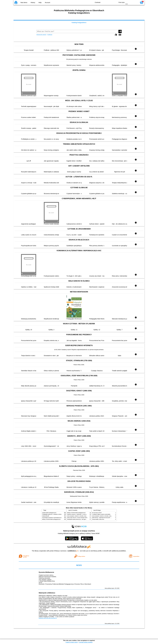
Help (40, 3)
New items (24, 3)
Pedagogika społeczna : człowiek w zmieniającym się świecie (56, 514)
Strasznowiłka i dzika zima (98, 519)
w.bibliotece (73, 551)
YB (111, 2)
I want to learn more (72, 642)
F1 (130, 2)
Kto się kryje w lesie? (97, 513)
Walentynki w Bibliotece (47, 593)
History (33, 3)
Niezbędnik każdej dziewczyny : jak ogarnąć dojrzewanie (80, 519)
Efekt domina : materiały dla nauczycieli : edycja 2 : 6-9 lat (105, 518)
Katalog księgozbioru (79, 23)
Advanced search (41, 35)
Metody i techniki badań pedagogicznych (51, 519)
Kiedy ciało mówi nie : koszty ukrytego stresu (77, 518)
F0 (127, 2)
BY (115, 2)
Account (47, 3)
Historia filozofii (46, 516)
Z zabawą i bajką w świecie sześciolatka (101, 514)
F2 (135, 2)
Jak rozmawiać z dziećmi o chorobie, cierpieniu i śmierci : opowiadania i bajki (84, 516)
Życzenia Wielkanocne (46, 572)
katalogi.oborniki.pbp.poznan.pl (48, 618)
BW (107, 2)
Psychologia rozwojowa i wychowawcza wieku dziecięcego (55, 518)
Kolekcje (50, 35)
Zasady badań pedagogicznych (49, 513)
